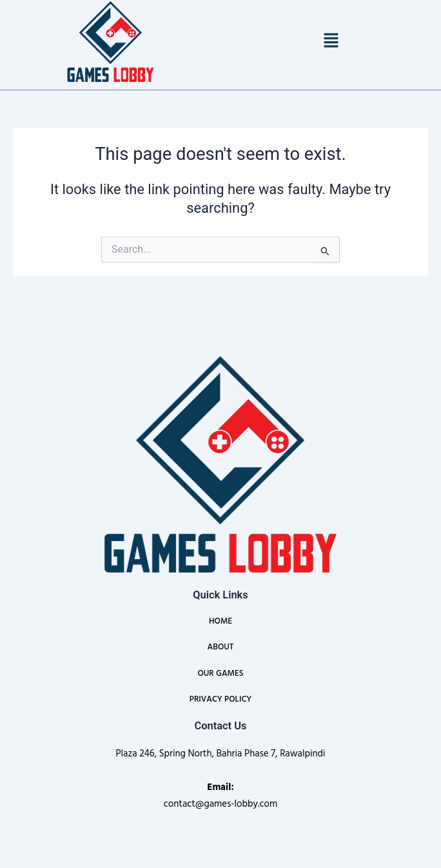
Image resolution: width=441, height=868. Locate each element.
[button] (331, 41)
